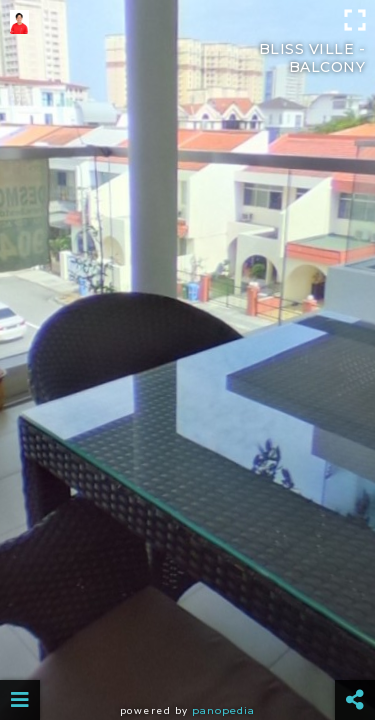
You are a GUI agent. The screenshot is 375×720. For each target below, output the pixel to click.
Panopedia (223, 710)
